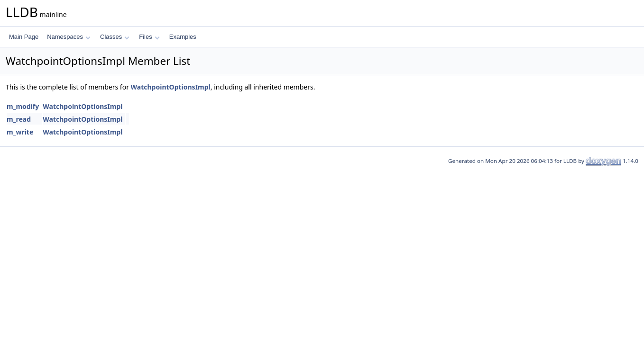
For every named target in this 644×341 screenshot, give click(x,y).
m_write (20, 132)
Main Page (24, 37)
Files (149, 37)
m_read (19, 119)
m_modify (23, 106)
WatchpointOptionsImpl (171, 87)
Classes (115, 37)
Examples (183, 37)
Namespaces (69, 37)
